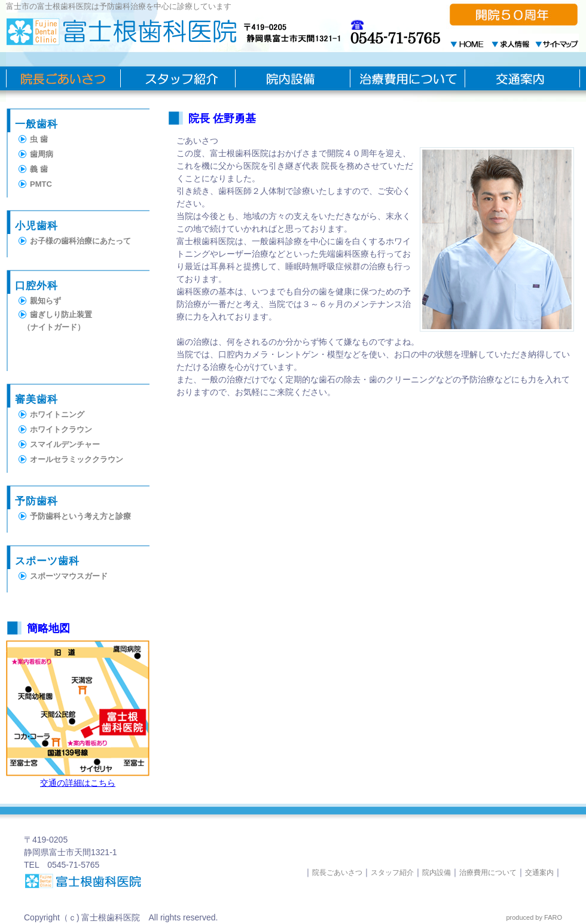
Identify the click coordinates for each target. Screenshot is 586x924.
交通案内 (539, 873)
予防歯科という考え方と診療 (80, 516)
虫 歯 (39, 139)
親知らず (45, 301)
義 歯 (39, 169)
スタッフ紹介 (392, 873)
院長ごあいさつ (337, 873)
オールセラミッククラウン (77, 459)
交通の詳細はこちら (78, 783)
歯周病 (42, 154)
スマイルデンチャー (65, 444)
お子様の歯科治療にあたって (80, 241)
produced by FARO (534, 917)
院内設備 (437, 873)
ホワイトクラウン (61, 429)
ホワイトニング (57, 414)
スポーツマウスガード (69, 576)
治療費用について (488, 873)
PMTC (41, 184)
